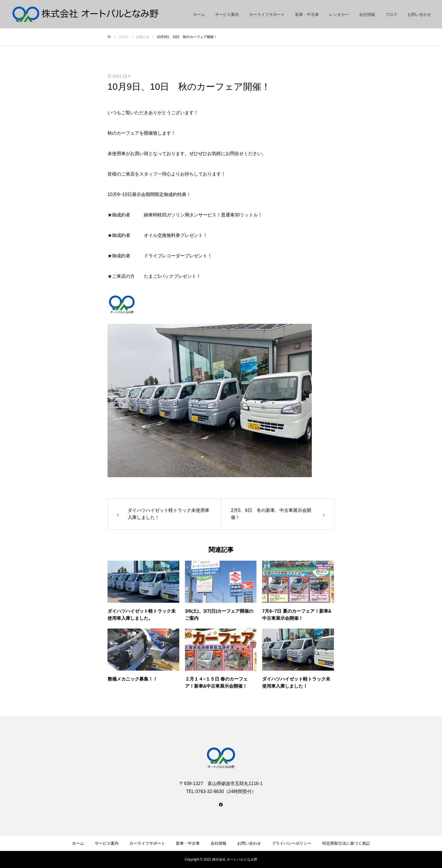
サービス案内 (227, 14)
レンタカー (339, 14)
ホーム (199, 14)
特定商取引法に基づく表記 (346, 843)
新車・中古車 (307, 14)
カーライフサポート (267, 14)
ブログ (391, 14)
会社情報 (367, 14)
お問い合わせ (419, 14)
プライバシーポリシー (292, 843)
